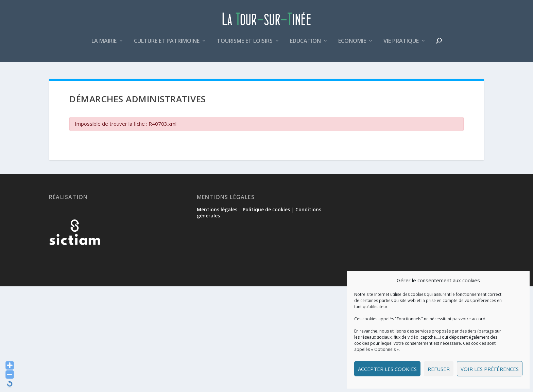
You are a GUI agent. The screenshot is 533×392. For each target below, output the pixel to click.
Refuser (439, 369)
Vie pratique (401, 45)
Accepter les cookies (387, 369)
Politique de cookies (266, 210)
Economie (352, 45)
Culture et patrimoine (167, 45)
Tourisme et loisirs (245, 45)
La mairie (104, 45)
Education (305, 45)
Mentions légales (217, 210)
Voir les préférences (490, 369)
